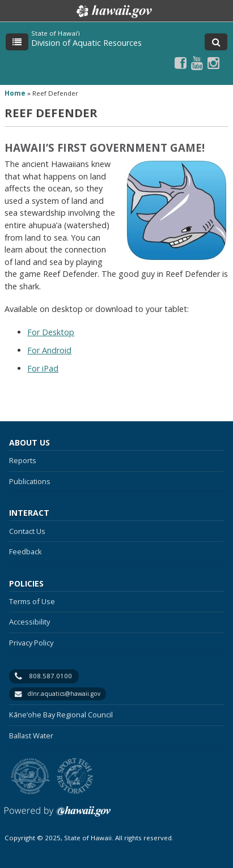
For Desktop (51, 332)
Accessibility (29, 622)
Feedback (26, 551)
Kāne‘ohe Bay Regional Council (61, 715)
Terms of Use (32, 601)
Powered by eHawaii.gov (58, 816)
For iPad (43, 368)
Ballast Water (31, 736)
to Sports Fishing (75, 777)
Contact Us (27, 531)
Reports (23, 460)
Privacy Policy (31, 643)
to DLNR (30, 777)
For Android (49, 350)
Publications (30, 481)
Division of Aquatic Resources (86, 43)
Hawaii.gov (113, 11)
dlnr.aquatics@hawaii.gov (64, 694)
